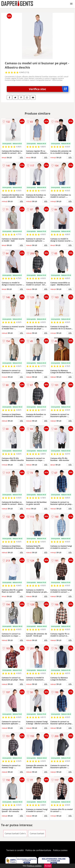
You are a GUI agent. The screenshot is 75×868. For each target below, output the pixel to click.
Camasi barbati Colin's (15, 833)
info (21, 157)
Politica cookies (60, 850)
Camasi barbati (37, 833)
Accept (48, 866)
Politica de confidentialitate (38, 850)
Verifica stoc (49, 89)
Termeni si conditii (15, 850)
